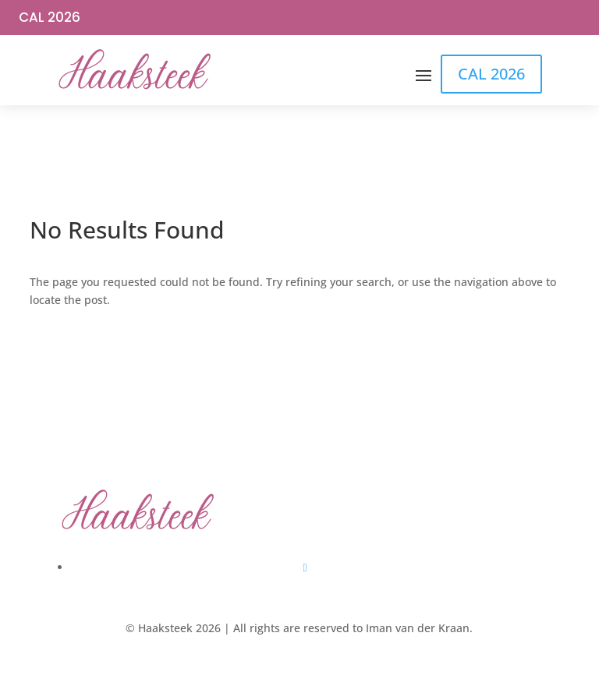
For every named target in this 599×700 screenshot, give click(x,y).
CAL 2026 (50, 17)
